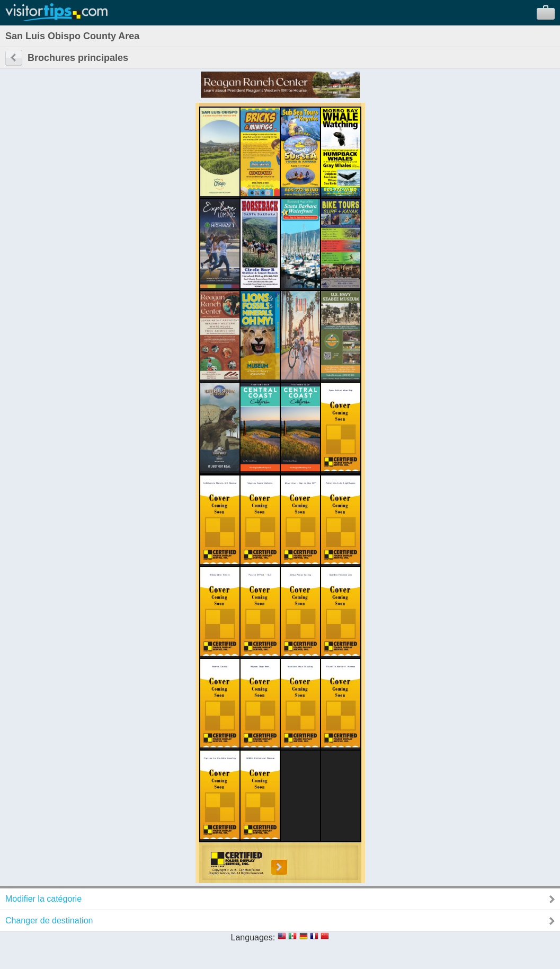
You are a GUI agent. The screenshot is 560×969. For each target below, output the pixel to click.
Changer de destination (49, 920)
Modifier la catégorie (43, 899)
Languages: (253, 937)
